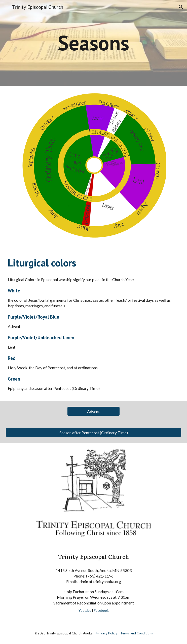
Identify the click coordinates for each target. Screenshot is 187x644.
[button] (6, 7)
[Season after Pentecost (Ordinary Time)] (93, 433)
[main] (93, 43)
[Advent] (94, 411)
